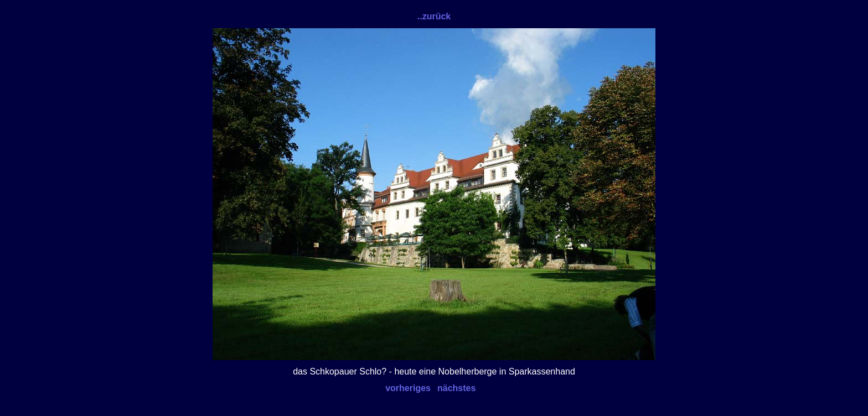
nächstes (456, 388)
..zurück (434, 16)
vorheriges (408, 388)
